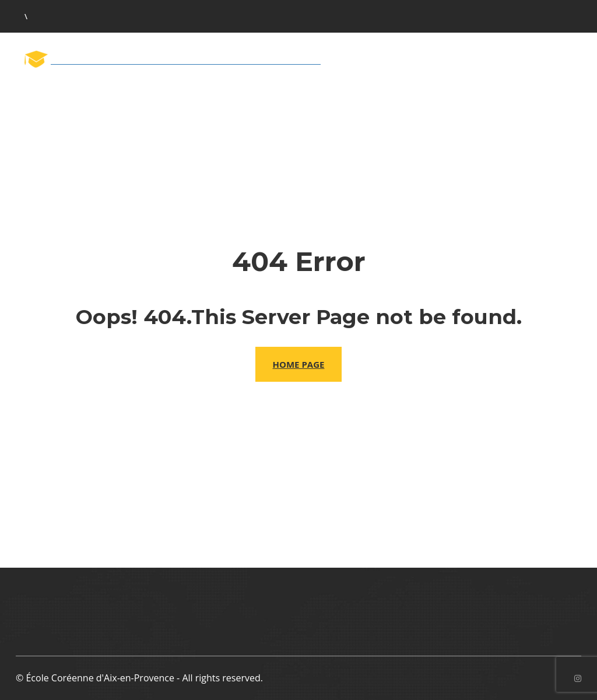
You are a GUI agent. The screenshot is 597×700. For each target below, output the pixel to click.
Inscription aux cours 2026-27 (408, 93)
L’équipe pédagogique (268, 93)
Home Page (299, 364)
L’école (180, 93)
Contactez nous (535, 92)
